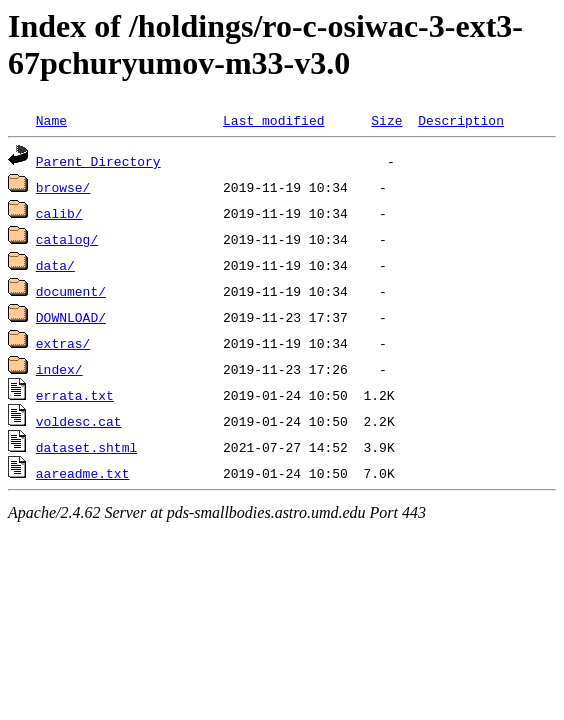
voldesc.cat (79, 421)
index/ (59, 369)
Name (51, 120)
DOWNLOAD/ (71, 317)
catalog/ (67, 239)
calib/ (59, 213)
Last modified (273, 120)
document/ (71, 291)
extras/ (63, 343)
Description (461, 120)
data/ (55, 265)
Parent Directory (98, 161)
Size (386, 120)
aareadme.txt (83, 473)
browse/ (63, 187)
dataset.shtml (86, 447)
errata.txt (75, 395)
